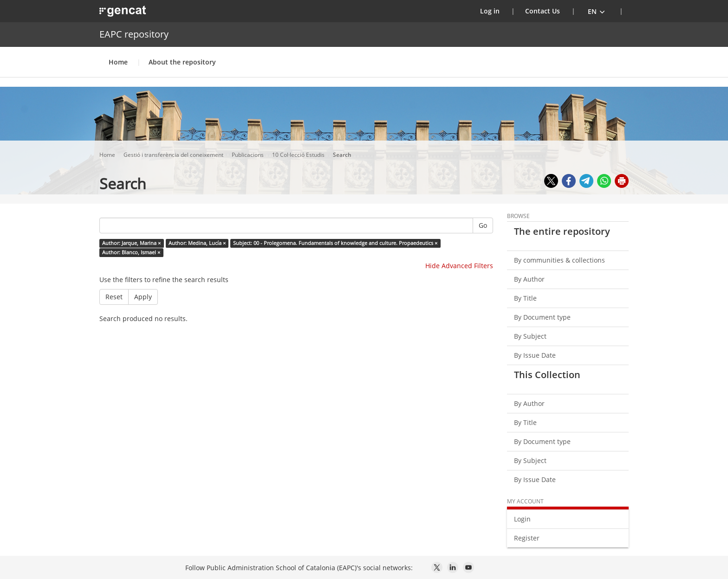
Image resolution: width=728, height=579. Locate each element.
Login (522, 519)
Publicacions (248, 155)
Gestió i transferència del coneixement (174, 155)
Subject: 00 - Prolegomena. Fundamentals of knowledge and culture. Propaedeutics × (335, 243)
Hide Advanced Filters (459, 266)
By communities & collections (559, 260)
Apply (143, 297)
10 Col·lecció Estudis (299, 155)
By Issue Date (535, 355)
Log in (496, 11)
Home (118, 62)
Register (527, 538)
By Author (529, 279)
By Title (525, 298)
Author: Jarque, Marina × (131, 243)
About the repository (182, 62)
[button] (597, 11)
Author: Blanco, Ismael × (131, 252)
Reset (114, 297)
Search (343, 155)
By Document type (542, 317)
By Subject (530, 336)
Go (483, 225)
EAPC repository (134, 34)
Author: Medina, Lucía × (197, 243)
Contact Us (543, 11)
